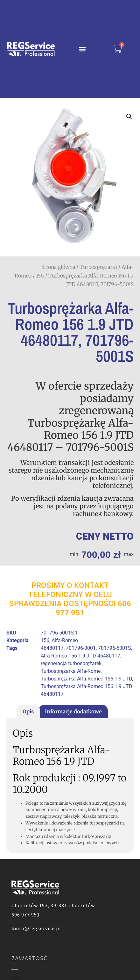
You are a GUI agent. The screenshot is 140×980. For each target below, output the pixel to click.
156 (40, 276)
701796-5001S (115, 648)
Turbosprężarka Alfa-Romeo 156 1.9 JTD (86, 679)
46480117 (52, 648)
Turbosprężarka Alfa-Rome (71, 671)
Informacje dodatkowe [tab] (73, 711)
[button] (82, 49)
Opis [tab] (28, 711)
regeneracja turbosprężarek (71, 663)
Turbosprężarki (98, 267)
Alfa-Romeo (65, 640)
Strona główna (58, 267)
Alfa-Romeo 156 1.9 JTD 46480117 (80, 656)
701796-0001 (81, 648)
